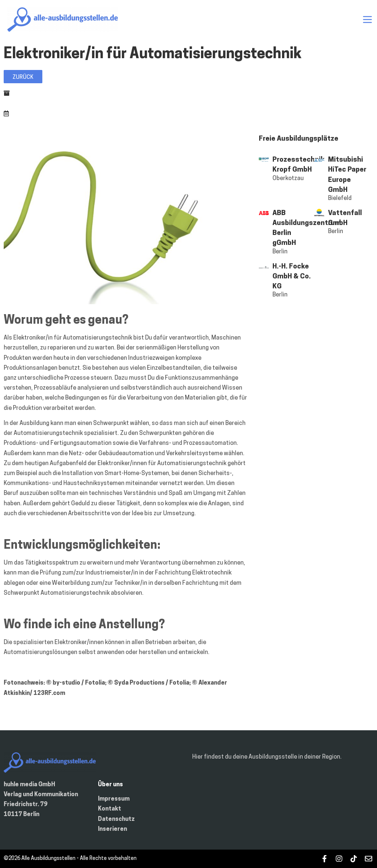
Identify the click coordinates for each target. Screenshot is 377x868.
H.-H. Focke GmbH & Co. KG (292, 277)
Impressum (114, 799)
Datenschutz (116, 819)
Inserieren (112, 829)
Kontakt (110, 809)
